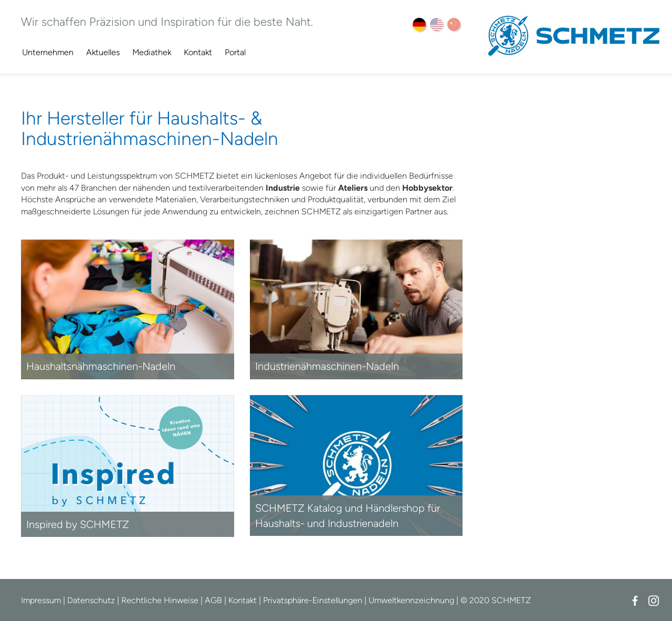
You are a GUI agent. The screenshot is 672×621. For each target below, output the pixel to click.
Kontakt (198, 52)
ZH (454, 24)
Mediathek (152, 52)
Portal (235, 52)
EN (437, 24)
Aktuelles (103, 52)
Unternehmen (48, 52)
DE (419, 24)
